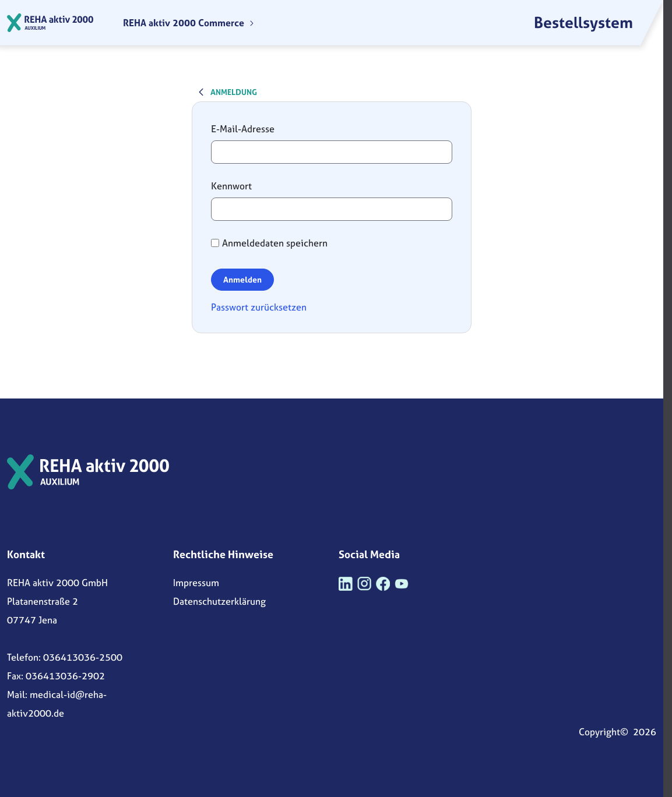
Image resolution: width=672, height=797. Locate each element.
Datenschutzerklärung (219, 601)
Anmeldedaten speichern (269, 243)
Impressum (196, 583)
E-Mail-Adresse (243, 129)
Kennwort (231, 186)
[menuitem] (189, 23)
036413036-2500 (83, 657)
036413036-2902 (65, 676)
